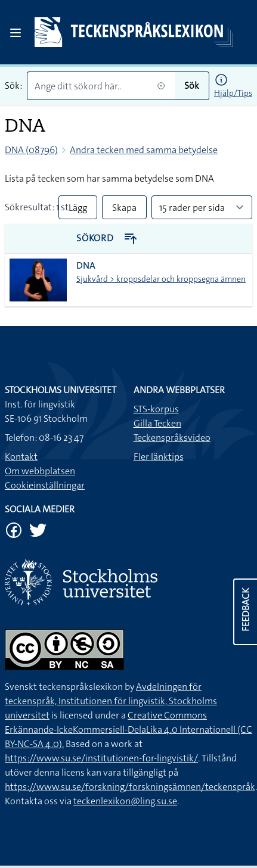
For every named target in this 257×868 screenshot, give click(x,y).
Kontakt (21, 457)
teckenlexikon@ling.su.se (125, 801)
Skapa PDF (124, 210)
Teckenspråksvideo (172, 438)
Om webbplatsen (40, 471)
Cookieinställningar (45, 485)
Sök (192, 85)
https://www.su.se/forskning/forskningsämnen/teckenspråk (130, 787)
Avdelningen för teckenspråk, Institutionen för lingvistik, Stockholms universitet (111, 701)
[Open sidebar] (16, 33)
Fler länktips (159, 457)
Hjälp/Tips (233, 93)
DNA (86, 265)
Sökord (107, 238)
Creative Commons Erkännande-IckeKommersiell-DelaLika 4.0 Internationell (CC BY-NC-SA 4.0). (128, 729)
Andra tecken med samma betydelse (144, 150)
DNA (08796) (31, 150)
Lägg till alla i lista (78, 210)
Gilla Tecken (157, 423)
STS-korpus (156, 409)
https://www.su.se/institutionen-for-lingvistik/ (101, 758)
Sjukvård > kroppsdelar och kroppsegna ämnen (161, 279)
